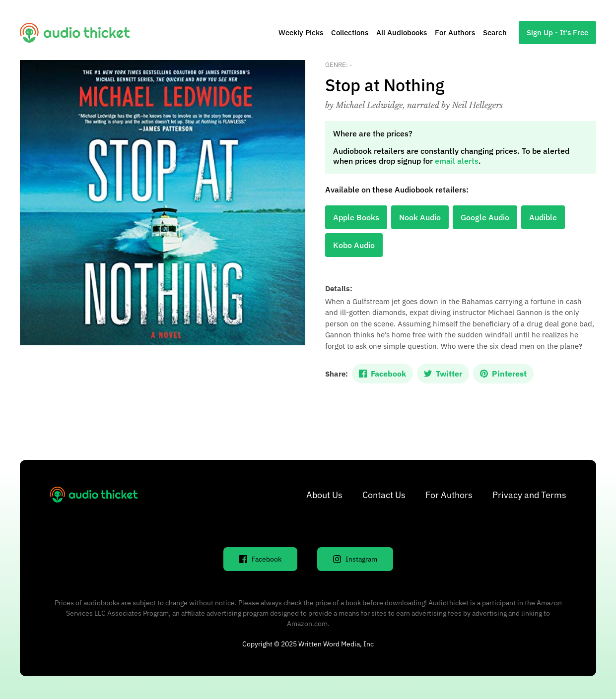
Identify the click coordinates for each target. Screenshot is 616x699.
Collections (350, 32)
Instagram (355, 559)
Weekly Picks (301, 32)
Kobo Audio (354, 245)
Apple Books (356, 217)
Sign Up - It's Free (557, 32)
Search (495, 32)
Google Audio (485, 217)
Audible (543, 217)
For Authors (455, 32)
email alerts (457, 161)
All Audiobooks (402, 32)
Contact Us (384, 495)
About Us (324, 495)
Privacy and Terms (529, 495)
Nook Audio (420, 217)
